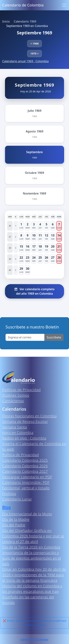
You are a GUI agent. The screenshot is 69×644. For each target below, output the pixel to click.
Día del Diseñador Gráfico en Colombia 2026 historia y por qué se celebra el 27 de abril (33, 536)
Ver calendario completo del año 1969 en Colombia (34, 291)
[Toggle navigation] (64, 5)
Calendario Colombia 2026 (25, 466)
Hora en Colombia (18, 433)
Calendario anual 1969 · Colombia (25, 61)
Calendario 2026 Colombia (34, 639)
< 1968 (34, 44)
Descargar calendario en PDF (27, 477)
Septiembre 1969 (34, 33)
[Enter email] (25, 337)
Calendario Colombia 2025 (25, 460)
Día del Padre (14, 525)
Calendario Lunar (17, 499)
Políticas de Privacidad (21, 390)
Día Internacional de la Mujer (27, 514)
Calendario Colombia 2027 (25, 471)
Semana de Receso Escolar (25, 421)
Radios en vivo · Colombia (24, 438)
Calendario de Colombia (23, 5)
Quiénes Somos (16, 395)
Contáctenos (13, 401)
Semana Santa (15, 427)
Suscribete (54, 337)
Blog (6, 507)
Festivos (9, 494)
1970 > (34, 53)
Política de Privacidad (21, 455)
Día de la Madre (16, 519)
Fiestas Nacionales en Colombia (29, 416)
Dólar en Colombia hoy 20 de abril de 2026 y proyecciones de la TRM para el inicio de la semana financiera (34, 575)
